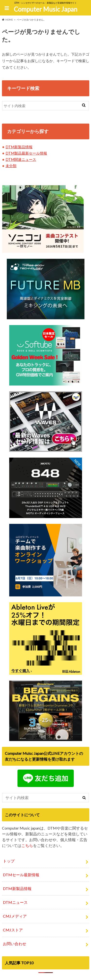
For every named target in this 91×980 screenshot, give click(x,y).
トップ (9, 861)
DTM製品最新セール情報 (26, 153)
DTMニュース (15, 902)
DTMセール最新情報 (21, 875)
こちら (27, 845)
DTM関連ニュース (21, 159)
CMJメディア (15, 916)
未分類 (11, 166)
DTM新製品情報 (19, 147)
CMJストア (13, 930)
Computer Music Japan (46, 9)
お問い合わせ (15, 944)
